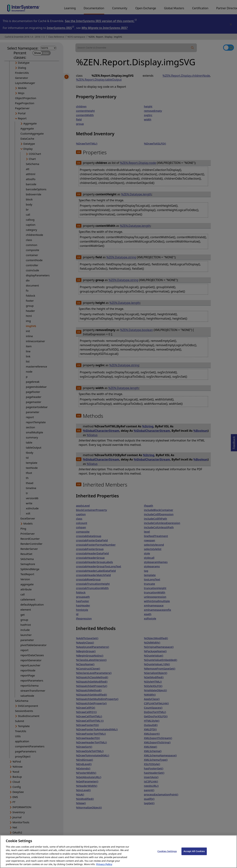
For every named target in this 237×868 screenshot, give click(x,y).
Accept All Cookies (194, 855)
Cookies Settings (167, 855)
